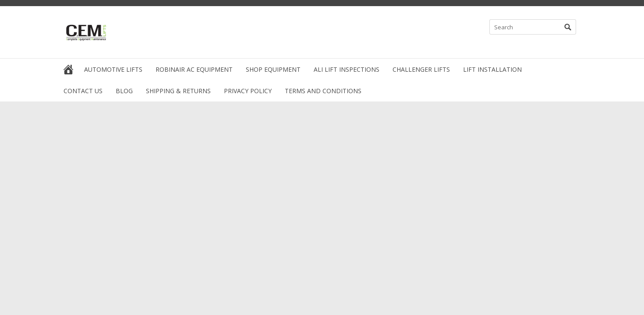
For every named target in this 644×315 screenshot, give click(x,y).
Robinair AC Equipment (194, 69)
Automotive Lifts (113, 69)
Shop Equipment (273, 69)
